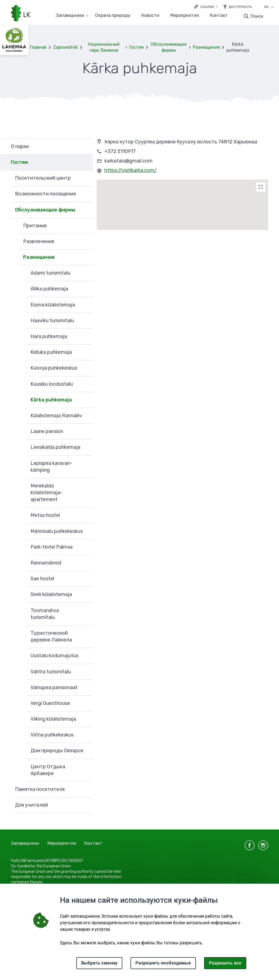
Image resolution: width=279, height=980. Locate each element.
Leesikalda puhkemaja (55, 447)
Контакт (219, 16)
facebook (250, 845)
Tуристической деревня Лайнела (51, 636)
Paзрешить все (225, 963)
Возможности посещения (45, 194)
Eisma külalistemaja (53, 305)
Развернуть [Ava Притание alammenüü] (86, 226)
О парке (20, 146)
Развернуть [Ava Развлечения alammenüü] (86, 242)
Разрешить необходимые (163, 963)
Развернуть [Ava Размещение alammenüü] (86, 257)
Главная (38, 47)
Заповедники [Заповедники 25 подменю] (70, 16)
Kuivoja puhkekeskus (54, 368)
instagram (263, 845)
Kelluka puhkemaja (51, 352)
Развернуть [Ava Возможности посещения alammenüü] (86, 194)
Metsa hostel (45, 515)
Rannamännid (46, 563)
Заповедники (25, 843)
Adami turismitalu (50, 273)
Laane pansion (47, 431)
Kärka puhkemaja (51, 400)
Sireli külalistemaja (51, 594)
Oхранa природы (113, 16)
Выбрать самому (99, 963)
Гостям (137, 47)
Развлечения (39, 241)
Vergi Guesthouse (50, 703)
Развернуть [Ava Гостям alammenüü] (86, 162)
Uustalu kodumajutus (54, 656)
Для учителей (31, 805)
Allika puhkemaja (49, 289)
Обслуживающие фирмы (169, 47)
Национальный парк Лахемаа (104, 47)
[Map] (261, 187)
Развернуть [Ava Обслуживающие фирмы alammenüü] (86, 210)
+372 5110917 (120, 151)
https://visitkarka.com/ (131, 170)
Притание (35, 226)
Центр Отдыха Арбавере (48, 770)
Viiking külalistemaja (53, 719)
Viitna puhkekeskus (52, 735)
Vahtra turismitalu (51, 672)
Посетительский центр (43, 178)
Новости (150, 16)
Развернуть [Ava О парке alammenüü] (86, 147)
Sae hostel (42, 579)
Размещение (206, 47)
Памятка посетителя (40, 789)
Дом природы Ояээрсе (57, 751)
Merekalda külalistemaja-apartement (46, 493)
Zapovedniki (66, 47)
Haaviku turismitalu (52, 321)
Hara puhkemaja (49, 336)
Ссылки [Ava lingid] (207, 7)
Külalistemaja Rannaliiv (56, 416)
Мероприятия (185, 16)
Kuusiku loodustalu (52, 384)
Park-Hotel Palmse (52, 547)
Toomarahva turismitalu (45, 614)
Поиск (257, 16)
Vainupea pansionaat (54, 687)
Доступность (240, 7)
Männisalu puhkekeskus (57, 531)
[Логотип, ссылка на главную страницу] (21, 14)
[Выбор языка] (272, 7)
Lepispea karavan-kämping (51, 467)
